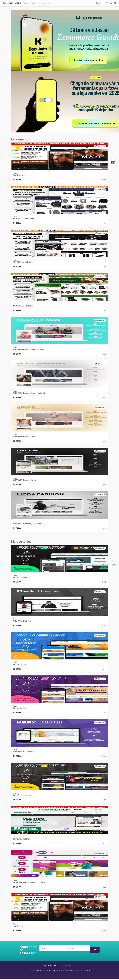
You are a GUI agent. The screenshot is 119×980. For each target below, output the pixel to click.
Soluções (42, 3)
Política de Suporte (68, 966)
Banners (33, 3)
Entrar (98, 3)
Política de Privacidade (50, 966)
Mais (49, 3)
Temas (25, 3)
